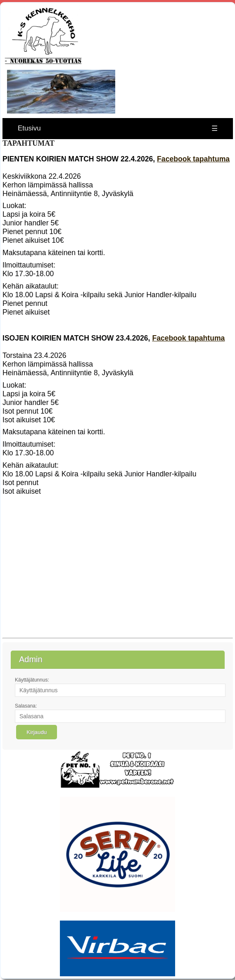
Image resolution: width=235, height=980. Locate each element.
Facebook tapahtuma (193, 159)
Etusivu (29, 128)
